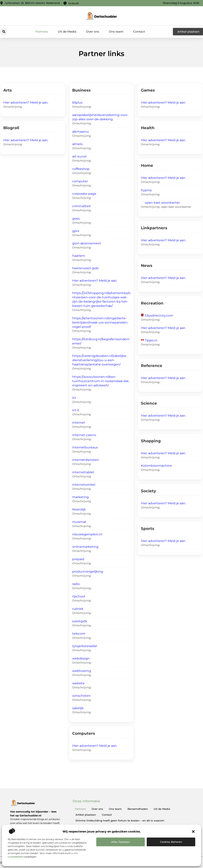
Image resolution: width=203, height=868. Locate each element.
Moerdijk (79, 509)
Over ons (93, 32)
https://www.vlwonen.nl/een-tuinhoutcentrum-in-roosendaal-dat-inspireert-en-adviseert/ (101, 381)
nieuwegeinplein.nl (87, 534)
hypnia (146, 190)
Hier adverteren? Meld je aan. (26, 103)
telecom (79, 634)
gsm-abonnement (87, 243)
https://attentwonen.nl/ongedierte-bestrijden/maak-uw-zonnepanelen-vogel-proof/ (100, 322)
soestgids (80, 621)
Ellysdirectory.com (159, 315)
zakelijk (78, 708)
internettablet (83, 472)
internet (79, 423)
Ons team (116, 32)
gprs (76, 231)
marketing (80, 497)
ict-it (76, 410)
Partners (42, 32)
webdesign (81, 658)
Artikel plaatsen (86, 815)
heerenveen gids (85, 268)
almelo (77, 144)
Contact (139, 32)
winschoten (81, 696)
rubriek (78, 609)
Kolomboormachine (156, 466)
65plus (77, 103)
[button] (193, 832)
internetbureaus (85, 447)
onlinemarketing (85, 547)
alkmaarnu (81, 132)
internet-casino (84, 435)
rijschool (79, 596)
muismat (79, 522)
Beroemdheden (138, 809)
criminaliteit (82, 206)
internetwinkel (84, 485)
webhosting (82, 671)
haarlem (79, 256)
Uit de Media (67, 32)
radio (76, 584)
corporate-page (84, 194)
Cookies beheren (171, 842)
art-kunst (79, 156)
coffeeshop (81, 169)
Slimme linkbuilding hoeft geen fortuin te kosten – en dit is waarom (120, 820)
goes (76, 219)
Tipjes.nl (151, 340)
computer (80, 181)
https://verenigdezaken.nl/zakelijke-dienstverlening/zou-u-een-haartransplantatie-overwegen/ (100, 360)
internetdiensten (86, 460)
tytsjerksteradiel (85, 646)
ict (74, 398)
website (78, 683)
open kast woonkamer (162, 203)
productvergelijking (88, 572)
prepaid (78, 559)
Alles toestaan (121, 842)
